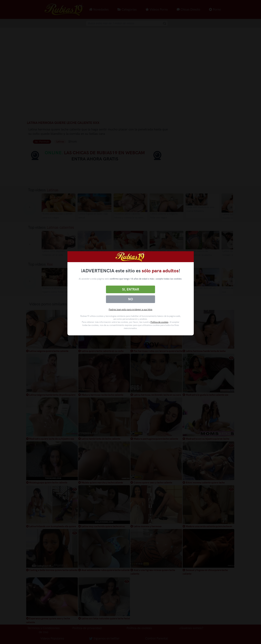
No (130, 299)
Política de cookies (159, 322)
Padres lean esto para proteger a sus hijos (130, 309)
